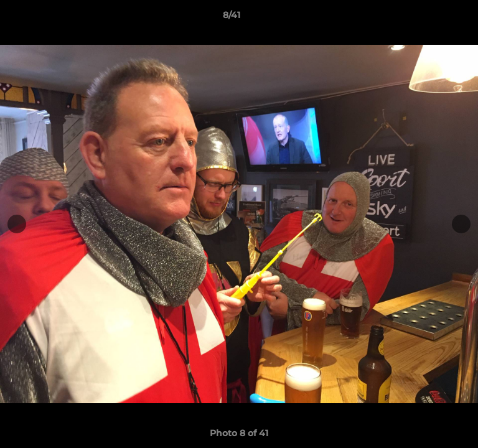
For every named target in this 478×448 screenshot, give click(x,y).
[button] (433, 18)
